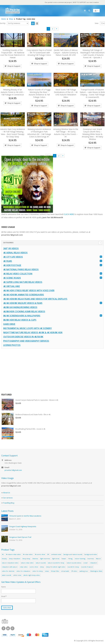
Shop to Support (14, 66)
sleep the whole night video (56, 568)
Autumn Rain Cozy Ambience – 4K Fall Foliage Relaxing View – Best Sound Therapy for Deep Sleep (13, 133)
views (47, 572)
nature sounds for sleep (56, 563)
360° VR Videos (11, 249)
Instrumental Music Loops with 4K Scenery (28, 329)
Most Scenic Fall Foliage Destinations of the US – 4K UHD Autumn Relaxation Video (66, 94)
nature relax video (27, 563)
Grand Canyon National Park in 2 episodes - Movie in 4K (38, 400)
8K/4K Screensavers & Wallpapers (22, 316)
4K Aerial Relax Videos (15, 253)
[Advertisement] (52, 371)
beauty (4, 559)
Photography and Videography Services (26, 341)
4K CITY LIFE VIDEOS (13, 257)
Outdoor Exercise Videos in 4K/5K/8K (23, 337)
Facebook (4, 629)
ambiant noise (56, 555)
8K (48, 555)
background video (91, 555)
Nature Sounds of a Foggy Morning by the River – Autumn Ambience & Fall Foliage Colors (39, 94)
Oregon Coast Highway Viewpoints (23, 527)
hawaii (64, 559)
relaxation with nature (10, 568)
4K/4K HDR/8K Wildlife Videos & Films (23, 303)
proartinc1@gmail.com (13, 471)
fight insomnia (45, 559)
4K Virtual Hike (12, 287)
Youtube (8, 629)
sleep (42, 568)
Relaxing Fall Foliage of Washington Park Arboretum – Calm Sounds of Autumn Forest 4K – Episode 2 (92, 54)
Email (4, 597)
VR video (74, 572)
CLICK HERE (69, 214)
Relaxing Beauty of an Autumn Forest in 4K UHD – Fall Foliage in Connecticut (13, 92)
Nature (98, 559)
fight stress (56, 559)
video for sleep (38, 572)
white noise (17, 576)
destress (35, 559)
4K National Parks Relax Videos (21, 270)
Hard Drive (9, 324)
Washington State (96, 572)
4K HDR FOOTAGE (12, 266)
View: (97, 23)
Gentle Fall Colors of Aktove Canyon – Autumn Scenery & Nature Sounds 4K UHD (66, 53)
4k (3, 555)
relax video (24, 568)
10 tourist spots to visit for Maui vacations (25, 517)
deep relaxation (15, 559)
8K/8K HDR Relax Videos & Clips (20, 320)
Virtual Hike (55, 572)
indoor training (80, 559)
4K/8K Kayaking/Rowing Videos (20, 308)
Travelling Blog (9, 504)
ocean (86, 563)
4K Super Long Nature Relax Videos (23, 282)
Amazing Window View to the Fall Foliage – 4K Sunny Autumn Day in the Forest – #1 (66, 133)
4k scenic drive (40, 555)
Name (4, 587)
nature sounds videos (74, 563)
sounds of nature (87, 568)
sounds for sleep (73, 568)
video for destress (8, 572)
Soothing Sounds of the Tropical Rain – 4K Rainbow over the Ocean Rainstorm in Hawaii (13, 54)
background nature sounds (73, 555)
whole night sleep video (32, 576)
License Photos (12, 346)
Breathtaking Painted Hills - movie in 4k (31, 430)
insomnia (91, 559)
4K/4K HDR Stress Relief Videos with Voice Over (29, 291)
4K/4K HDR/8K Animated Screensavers (24, 295)
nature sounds (41, 563)
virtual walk (65, 572)
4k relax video (28, 555)
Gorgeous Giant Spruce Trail (20, 538)
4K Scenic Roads (12, 278)
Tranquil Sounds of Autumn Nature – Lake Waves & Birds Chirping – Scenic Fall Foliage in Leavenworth (92, 94)
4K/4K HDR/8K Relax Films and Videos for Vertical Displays (35, 299)
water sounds (6, 576)
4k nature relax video (13, 555)
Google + (12, 629)
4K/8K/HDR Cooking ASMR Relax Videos (24, 312)
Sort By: (3, 23)
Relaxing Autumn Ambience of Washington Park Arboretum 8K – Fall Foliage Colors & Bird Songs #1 (39, 133)
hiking (70, 559)
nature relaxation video (10, 563)
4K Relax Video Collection (18, 274)
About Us (7, 493)
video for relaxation (23, 572)
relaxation (94, 563)
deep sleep (26, 559)
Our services (8, 499)
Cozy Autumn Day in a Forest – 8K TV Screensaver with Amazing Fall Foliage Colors (39, 53)
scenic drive (34, 568)
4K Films (8, 261)
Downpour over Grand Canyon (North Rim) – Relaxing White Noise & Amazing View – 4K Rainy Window (92, 134)
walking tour (84, 572)
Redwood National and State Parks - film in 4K (34, 415)
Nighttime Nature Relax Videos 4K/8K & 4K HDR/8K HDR (33, 333)
